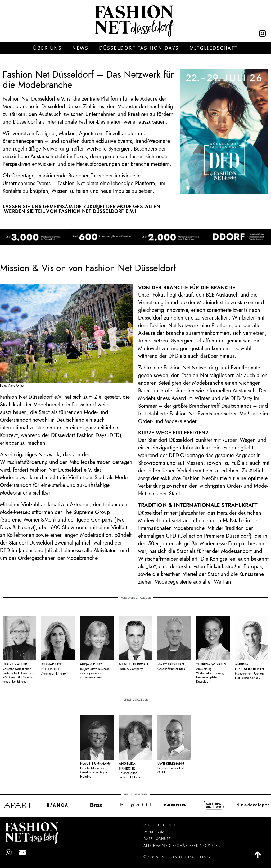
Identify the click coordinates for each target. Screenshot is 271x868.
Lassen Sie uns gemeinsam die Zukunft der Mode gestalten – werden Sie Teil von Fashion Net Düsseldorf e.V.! (84, 209)
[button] (47, 48)
